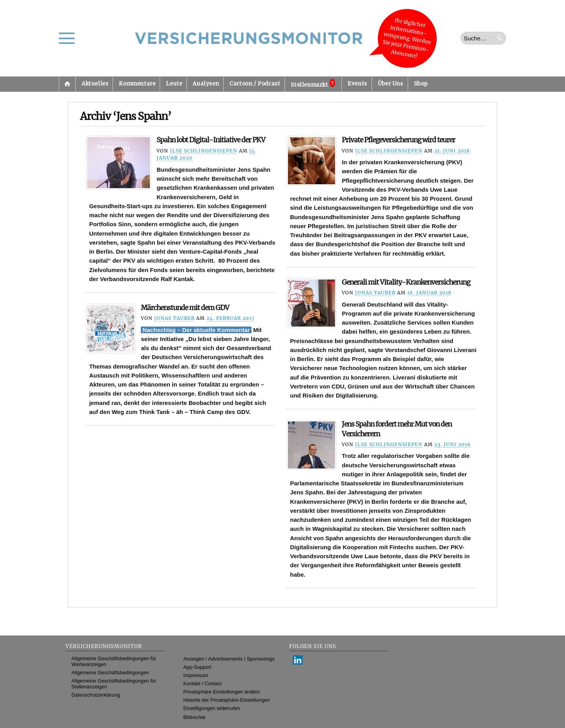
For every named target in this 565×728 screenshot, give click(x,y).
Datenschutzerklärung (96, 695)
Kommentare (137, 84)
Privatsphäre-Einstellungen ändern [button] (222, 692)
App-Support (197, 667)
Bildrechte (194, 717)
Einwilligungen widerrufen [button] (212, 708)
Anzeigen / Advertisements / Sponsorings (229, 659)
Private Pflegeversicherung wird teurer (398, 140)
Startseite (67, 84)
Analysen (206, 84)
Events (357, 84)
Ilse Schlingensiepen (204, 151)
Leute (174, 84)
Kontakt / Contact (202, 684)
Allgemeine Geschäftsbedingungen (110, 673)
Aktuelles (95, 84)
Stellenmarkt (313, 84)
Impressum (196, 675)
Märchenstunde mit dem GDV (185, 308)
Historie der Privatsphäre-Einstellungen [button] (227, 700)
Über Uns (391, 84)
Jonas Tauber (375, 293)
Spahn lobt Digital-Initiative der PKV (211, 140)
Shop (421, 84)
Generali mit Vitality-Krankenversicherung (406, 282)
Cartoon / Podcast (255, 84)
